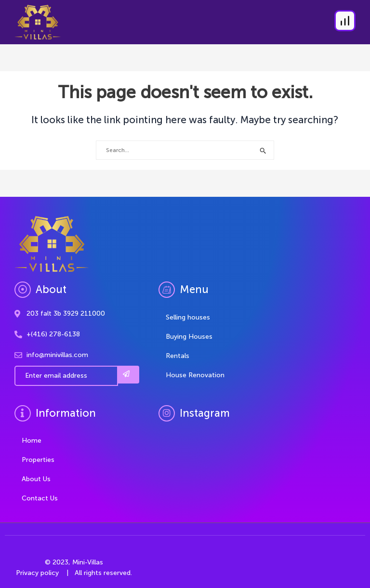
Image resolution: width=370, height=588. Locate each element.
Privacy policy (37, 573)
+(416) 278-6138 (53, 334)
